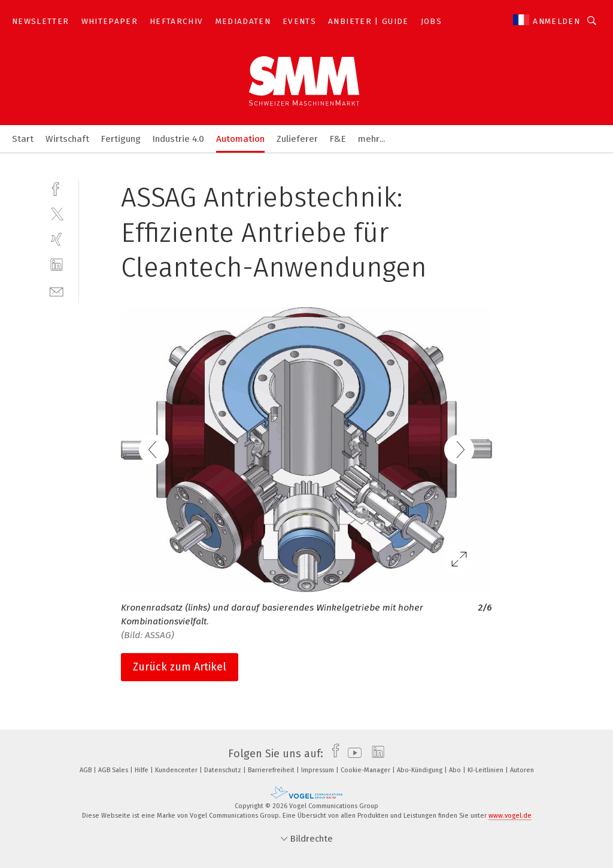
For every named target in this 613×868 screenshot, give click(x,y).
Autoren (522, 770)
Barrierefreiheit (272, 770)
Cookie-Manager (366, 770)
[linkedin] (57, 265)
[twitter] (57, 213)
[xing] (57, 239)
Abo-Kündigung (421, 770)
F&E (338, 139)
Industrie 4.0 (178, 139)
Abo (456, 770)
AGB (87, 770)
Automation (240, 139)
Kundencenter (177, 770)
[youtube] (352, 754)
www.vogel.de (510, 816)
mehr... (371, 139)
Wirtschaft (67, 139)
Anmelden (556, 21)
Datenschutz (224, 770)
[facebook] (57, 188)
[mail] (57, 291)
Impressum (318, 770)
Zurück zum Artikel (180, 667)
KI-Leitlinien (486, 770)
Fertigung (121, 139)
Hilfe (142, 770)
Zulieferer (297, 139)
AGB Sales (114, 770)
